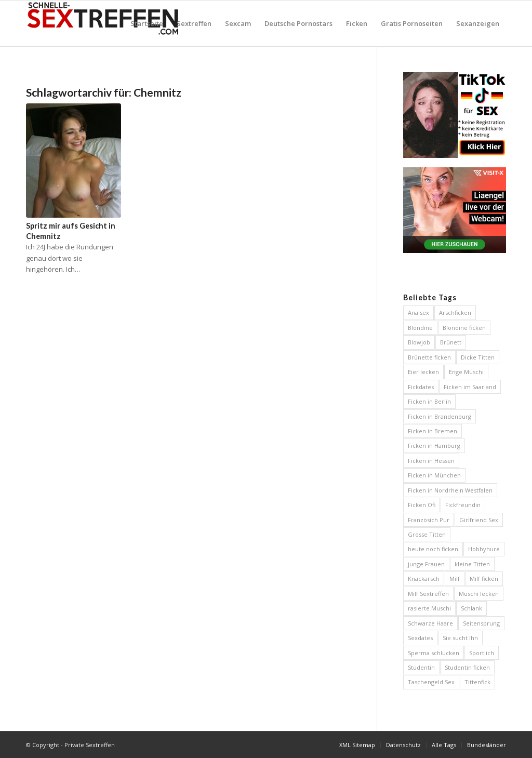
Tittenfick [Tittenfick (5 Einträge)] (477, 682)
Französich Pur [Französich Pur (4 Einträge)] (429, 520)
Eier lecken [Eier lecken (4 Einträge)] (423, 372)
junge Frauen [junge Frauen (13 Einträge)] (426, 564)
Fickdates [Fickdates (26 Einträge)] (421, 387)
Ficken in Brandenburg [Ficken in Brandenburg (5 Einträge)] (440, 416)
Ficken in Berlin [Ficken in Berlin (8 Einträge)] (429, 401)
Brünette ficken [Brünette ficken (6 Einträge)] (429, 357)
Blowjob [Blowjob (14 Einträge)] (419, 342)
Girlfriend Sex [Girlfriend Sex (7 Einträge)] (479, 520)
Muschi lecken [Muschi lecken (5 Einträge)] (479, 594)
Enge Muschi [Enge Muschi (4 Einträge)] (466, 372)
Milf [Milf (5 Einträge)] (455, 579)
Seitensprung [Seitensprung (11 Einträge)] (481, 623)
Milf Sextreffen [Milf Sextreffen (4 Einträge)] (428, 594)
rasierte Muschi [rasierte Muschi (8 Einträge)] (429, 608)
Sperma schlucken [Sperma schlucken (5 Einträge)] (434, 653)
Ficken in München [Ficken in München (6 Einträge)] (434, 475)
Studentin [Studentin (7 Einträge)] (421, 667)
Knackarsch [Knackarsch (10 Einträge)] (424, 579)
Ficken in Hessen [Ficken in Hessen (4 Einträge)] (431, 461)
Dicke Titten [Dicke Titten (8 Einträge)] (478, 357)
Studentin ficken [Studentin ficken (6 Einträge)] (467, 667)
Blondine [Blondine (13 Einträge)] (420, 328)
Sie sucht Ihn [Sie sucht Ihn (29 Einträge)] (460, 638)
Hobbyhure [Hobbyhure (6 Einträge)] (484, 549)
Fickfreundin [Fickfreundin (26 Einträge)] (463, 505)
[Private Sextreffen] (104, 23)
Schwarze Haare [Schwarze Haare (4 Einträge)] (430, 623)
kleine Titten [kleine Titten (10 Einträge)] (472, 564)
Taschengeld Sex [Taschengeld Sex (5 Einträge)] (431, 682)
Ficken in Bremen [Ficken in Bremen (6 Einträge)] (433, 431)
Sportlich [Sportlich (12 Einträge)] (482, 653)
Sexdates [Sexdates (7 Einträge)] (420, 638)
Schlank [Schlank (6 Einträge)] (471, 608)
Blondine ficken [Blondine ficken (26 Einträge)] (464, 328)
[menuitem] (147, 23)
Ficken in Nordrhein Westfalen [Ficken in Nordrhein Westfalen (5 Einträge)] (450, 490)
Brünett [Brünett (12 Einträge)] (451, 342)
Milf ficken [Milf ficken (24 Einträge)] (484, 579)
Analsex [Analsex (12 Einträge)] (418, 312)
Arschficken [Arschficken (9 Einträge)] (455, 312)
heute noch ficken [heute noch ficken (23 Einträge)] (433, 549)
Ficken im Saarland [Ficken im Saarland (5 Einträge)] (470, 387)
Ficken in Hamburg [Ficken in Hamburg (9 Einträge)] (434, 446)
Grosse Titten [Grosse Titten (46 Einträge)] (427, 534)
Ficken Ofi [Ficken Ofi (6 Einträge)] (422, 505)
